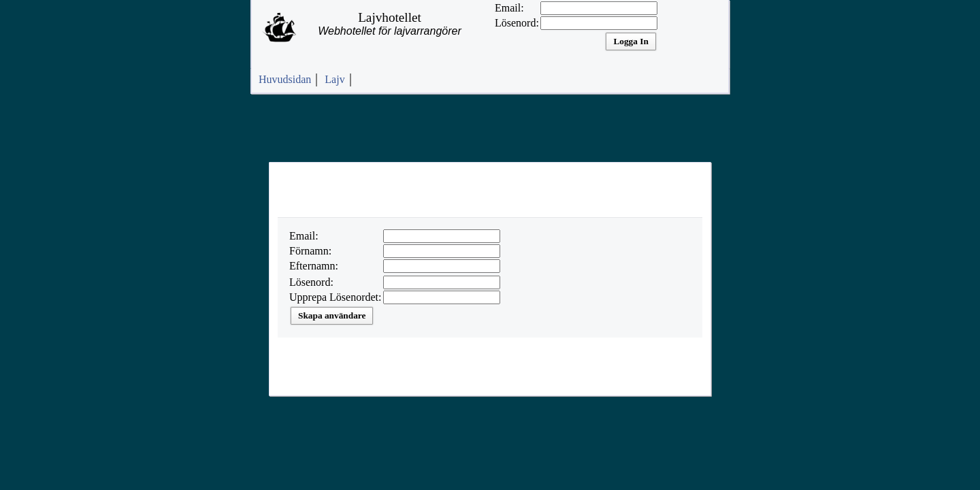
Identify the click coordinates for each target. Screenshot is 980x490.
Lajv (334, 79)
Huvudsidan (285, 79)
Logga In (631, 41)
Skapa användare (332, 315)
